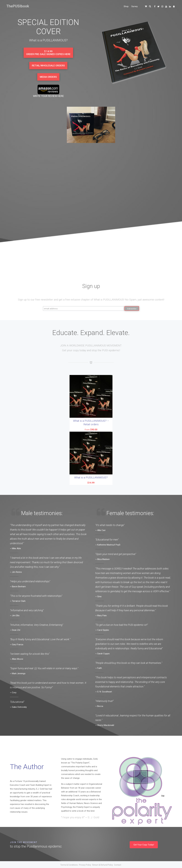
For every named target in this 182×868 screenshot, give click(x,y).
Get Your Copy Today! (144, 845)
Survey (135, 6)
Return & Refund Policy (103, 865)
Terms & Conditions (69, 865)
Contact (118, 865)
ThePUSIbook (18, 6)
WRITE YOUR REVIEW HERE (48, 96)
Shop (126, 6)
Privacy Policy (85, 865)
